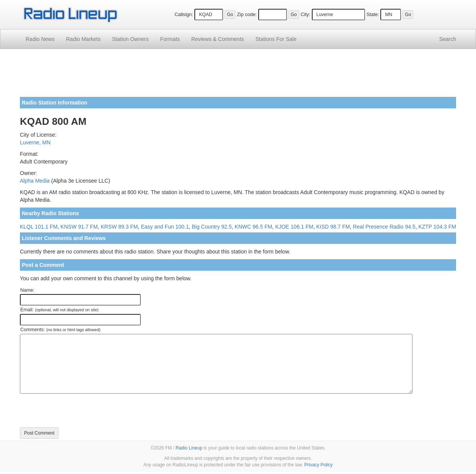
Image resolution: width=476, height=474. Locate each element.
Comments (218, 39)
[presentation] (78, 410)
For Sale (276, 39)
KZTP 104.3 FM (437, 227)
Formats (170, 39)
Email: (59, 310)
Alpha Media (35, 181)
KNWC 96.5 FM (253, 227)
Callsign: (184, 15)
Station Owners (130, 39)
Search (448, 39)
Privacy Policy (318, 465)
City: (306, 15)
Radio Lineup (189, 448)
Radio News (40, 39)
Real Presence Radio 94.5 (384, 227)
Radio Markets (83, 39)
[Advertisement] (238, 76)
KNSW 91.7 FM (79, 227)
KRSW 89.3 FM (119, 227)
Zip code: (247, 15)
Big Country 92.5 (212, 227)
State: (373, 15)
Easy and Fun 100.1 (165, 227)
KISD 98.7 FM (333, 227)
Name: (27, 290)
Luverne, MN (35, 142)
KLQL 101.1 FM (39, 227)
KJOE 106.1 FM (294, 227)
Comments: (60, 330)
